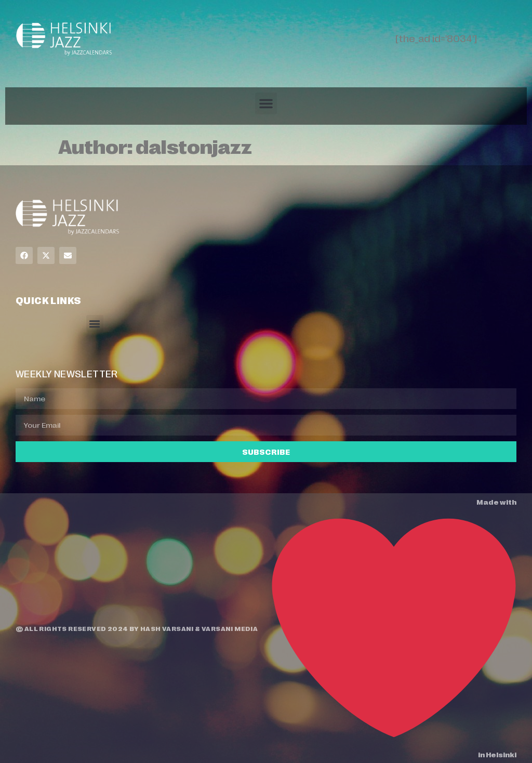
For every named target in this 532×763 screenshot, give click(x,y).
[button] (266, 103)
